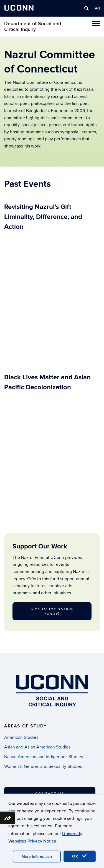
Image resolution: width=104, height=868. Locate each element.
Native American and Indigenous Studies (44, 757)
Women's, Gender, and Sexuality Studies (43, 766)
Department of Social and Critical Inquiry (33, 27)
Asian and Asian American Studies (37, 747)
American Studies (21, 737)
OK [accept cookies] (80, 856)
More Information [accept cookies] (37, 857)
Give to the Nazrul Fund (52, 611)
